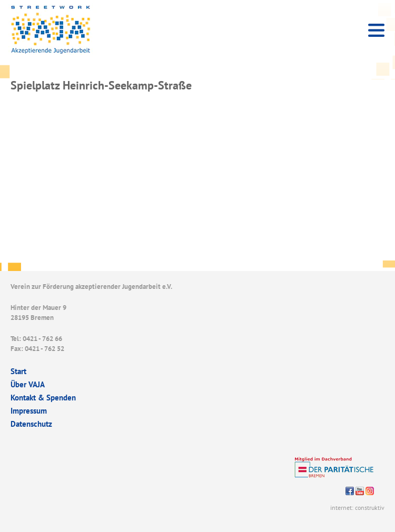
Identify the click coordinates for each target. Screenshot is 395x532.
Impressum (29, 411)
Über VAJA (28, 384)
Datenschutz (31, 424)
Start (18, 371)
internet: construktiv (357, 508)
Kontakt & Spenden (43, 398)
